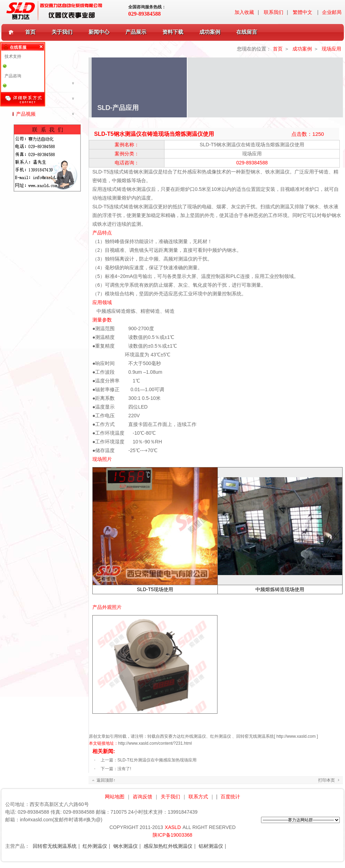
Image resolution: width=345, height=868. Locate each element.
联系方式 (198, 797)
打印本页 (327, 780)
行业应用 (26, 99)
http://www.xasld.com (296, 736)
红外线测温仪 (193, 736)
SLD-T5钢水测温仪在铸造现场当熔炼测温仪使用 (252, 145)
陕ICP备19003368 (172, 835)
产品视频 (26, 114)
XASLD (173, 827)
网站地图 (115, 797)
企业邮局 (332, 12)
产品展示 (137, 32)
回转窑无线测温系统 (255, 736)
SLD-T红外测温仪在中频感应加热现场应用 (157, 760)
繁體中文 (302, 12)
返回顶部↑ (106, 780)
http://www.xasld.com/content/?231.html (155, 743)
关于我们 (64, 32)
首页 (30, 32)
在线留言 (247, 32)
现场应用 (331, 49)
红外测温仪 (221, 736)
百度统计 (230, 797)
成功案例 (211, 32)
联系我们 (274, 12)
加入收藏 (244, 12)
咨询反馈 (143, 797)
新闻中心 (101, 32)
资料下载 (174, 32)
